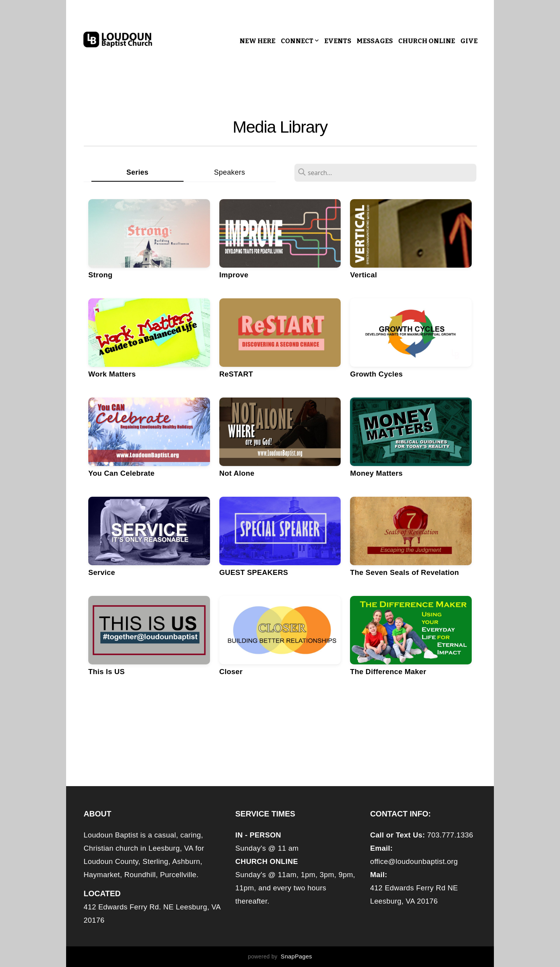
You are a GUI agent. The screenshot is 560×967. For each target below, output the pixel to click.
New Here (257, 41)
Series (137, 172)
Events (338, 41)
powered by (280, 956)
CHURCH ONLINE (427, 41)
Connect (300, 41)
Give (469, 41)
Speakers (229, 172)
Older (282, 735)
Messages (375, 41)
